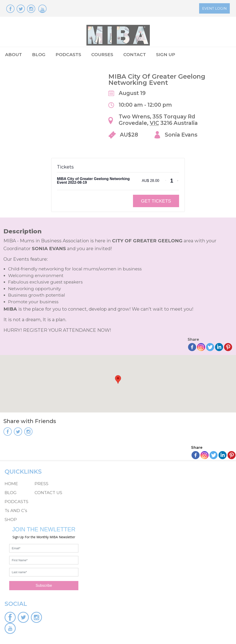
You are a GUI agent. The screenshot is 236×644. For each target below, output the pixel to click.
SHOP (11, 520)
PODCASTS (68, 55)
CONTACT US (48, 493)
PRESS (41, 484)
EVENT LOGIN (214, 8)
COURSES (102, 55)
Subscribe (44, 585)
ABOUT (13, 55)
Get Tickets (156, 201)
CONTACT (135, 55)
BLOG (39, 55)
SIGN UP (166, 55)
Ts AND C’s (16, 511)
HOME (11, 484)
